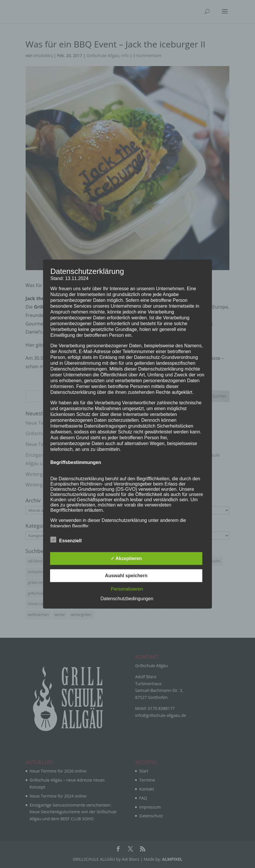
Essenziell (66, 540)
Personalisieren (127, 589)
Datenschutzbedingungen (127, 598)
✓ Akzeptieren (126, 558)
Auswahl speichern (126, 575)
